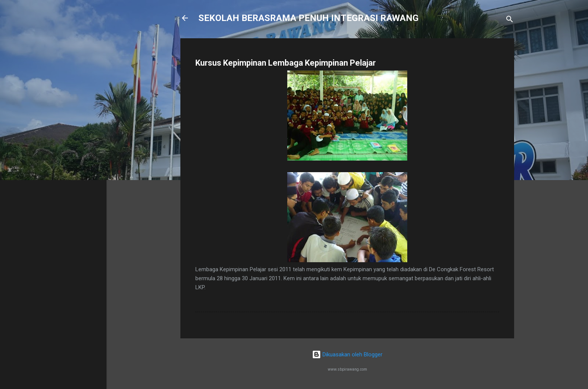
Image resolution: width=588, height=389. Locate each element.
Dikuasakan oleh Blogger (347, 354)
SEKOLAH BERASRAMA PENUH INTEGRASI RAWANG (308, 18)
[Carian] (510, 20)
